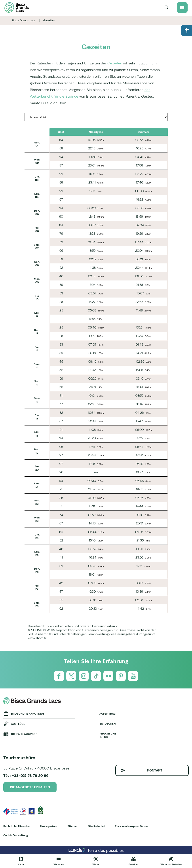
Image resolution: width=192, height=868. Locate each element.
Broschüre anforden (28, 714)
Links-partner (49, 826)
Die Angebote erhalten (30, 787)
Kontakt (155, 770)
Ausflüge (18, 724)
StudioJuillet (97, 826)
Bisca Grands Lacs (24, 20)
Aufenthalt (108, 714)
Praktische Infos (108, 735)
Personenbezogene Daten (131, 826)
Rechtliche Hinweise (17, 826)
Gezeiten (115, 63)
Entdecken (108, 724)
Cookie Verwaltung (16, 835)
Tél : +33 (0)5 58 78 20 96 (26, 775)
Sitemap (73, 826)
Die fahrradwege (24, 734)
